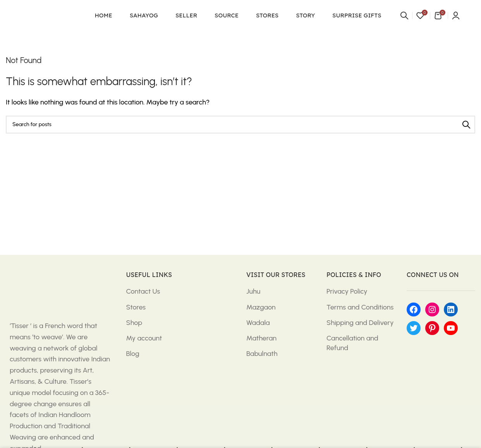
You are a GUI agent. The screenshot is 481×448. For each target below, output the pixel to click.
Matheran (261, 338)
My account (144, 338)
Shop (134, 323)
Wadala (258, 323)
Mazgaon (261, 307)
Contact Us (143, 291)
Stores (136, 307)
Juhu (253, 291)
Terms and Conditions (360, 307)
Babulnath (262, 354)
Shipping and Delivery (360, 323)
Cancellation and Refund (352, 343)
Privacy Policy (347, 291)
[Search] (404, 15)
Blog (133, 354)
